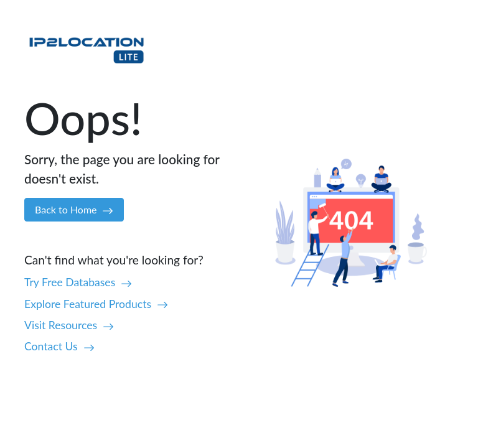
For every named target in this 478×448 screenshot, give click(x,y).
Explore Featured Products (96, 304)
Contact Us (59, 346)
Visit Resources (69, 325)
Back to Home (74, 210)
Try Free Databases (78, 282)
